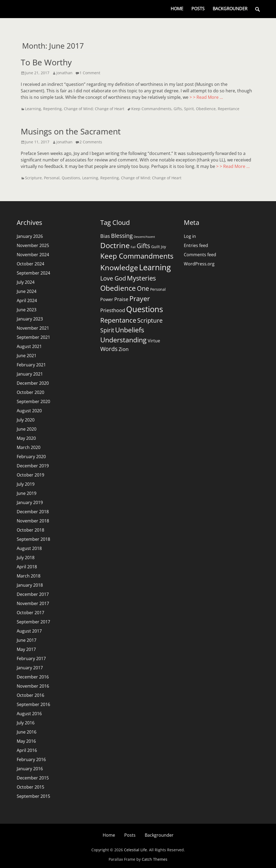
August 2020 (29, 411)
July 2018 (26, 558)
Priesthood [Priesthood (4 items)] (113, 310)
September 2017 (33, 622)
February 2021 (31, 365)
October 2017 (30, 613)
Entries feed (196, 245)
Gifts (178, 109)
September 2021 (33, 337)
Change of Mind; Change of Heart (94, 109)
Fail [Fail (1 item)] (133, 247)
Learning (33, 109)
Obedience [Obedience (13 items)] (118, 288)
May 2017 (26, 649)
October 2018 (30, 530)
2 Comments (91, 142)
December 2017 (33, 594)
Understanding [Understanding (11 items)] (123, 340)
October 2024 (30, 264)
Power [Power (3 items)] (107, 299)
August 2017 (29, 631)
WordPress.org (199, 264)
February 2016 (31, 759)
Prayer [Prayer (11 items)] (140, 298)
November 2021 (33, 328)
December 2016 (33, 677)
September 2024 (33, 273)
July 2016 (26, 723)
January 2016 (30, 769)
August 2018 (29, 548)
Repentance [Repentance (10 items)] (118, 320)
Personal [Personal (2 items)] (158, 289)
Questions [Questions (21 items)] (145, 309)
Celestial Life (135, 850)
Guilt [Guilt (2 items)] (156, 247)
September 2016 (33, 704)
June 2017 (27, 640)
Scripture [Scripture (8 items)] (150, 320)
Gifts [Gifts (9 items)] (143, 246)
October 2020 (30, 392)
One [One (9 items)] (143, 288)
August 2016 (29, 714)
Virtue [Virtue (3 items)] (154, 341)
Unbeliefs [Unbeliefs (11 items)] (130, 330)
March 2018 (29, 576)
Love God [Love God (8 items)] (113, 278)
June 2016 (27, 732)
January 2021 (30, 374)
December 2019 (33, 466)
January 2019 (30, 502)
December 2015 (33, 778)
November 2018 (33, 521)
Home (177, 9)
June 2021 (27, 356)
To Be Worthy (46, 62)
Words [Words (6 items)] (109, 349)
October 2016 (30, 695)
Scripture (33, 178)
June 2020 (27, 429)
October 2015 (30, 787)
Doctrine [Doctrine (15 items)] (115, 245)
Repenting (52, 109)
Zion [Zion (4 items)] (124, 349)
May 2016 (26, 741)
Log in (190, 236)
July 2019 (26, 484)
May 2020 (26, 438)
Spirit (189, 109)
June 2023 (27, 310)
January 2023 (30, 319)
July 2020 (26, 420)
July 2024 (26, 282)
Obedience (206, 109)
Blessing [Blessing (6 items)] (122, 236)
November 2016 (33, 686)
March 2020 (29, 447)
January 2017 (30, 668)
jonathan (64, 73)
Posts (198, 9)
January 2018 (30, 585)
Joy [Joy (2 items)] (163, 247)
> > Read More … (206, 97)
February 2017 (31, 658)
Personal (52, 178)
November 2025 (33, 245)
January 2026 (30, 236)
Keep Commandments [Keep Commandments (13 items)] (137, 256)
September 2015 (33, 796)
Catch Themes (155, 859)
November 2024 (33, 255)
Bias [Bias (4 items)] (105, 236)
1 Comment (90, 73)
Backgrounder (230, 9)
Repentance (229, 109)
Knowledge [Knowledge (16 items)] (119, 267)
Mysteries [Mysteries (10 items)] (141, 278)
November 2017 (33, 603)
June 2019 (27, 493)
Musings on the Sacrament (71, 131)
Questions (71, 178)
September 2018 (33, 539)
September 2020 (33, 401)
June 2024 (27, 291)
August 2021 (29, 346)
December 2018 (33, 512)
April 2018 (27, 567)
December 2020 (33, 383)
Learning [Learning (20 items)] (155, 267)
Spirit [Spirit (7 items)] (107, 330)
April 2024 (27, 300)
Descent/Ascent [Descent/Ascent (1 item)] (144, 237)
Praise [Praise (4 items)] (121, 299)
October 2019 (30, 475)
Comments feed (200, 255)
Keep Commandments (151, 109)
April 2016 (27, 750)
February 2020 (31, 457)
